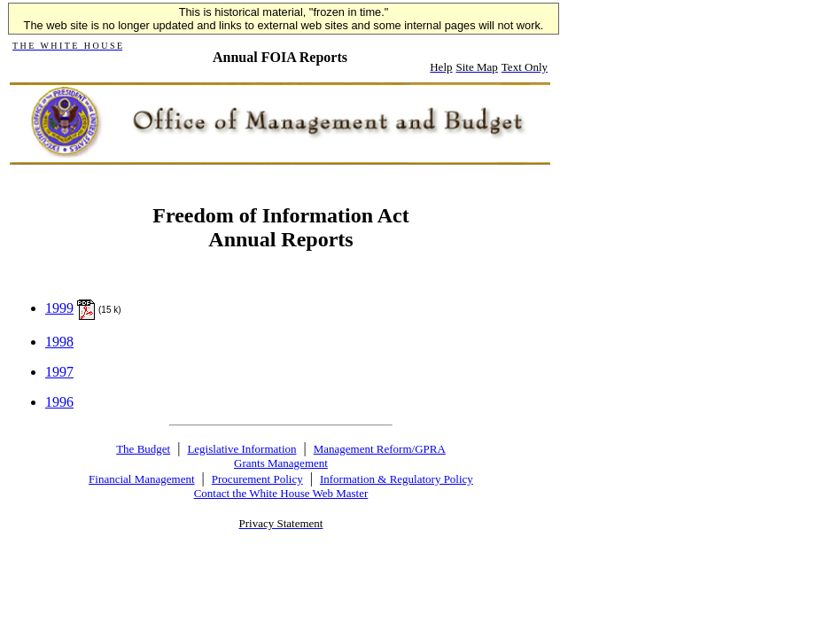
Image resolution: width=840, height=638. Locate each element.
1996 (59, 402)
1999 (59, 308)
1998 (59, 342)
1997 (59, 372)
